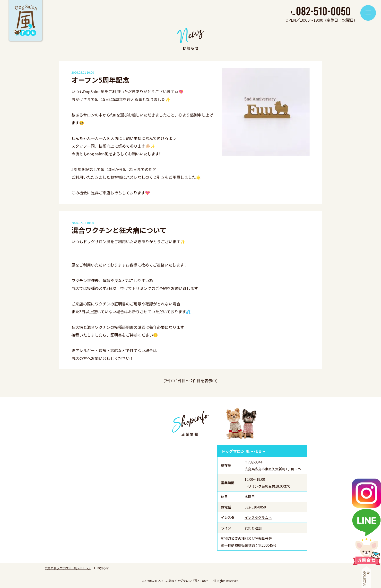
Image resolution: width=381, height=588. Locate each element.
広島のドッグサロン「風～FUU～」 (68, 568)
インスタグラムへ (258, 517)
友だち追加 (253, 528)
